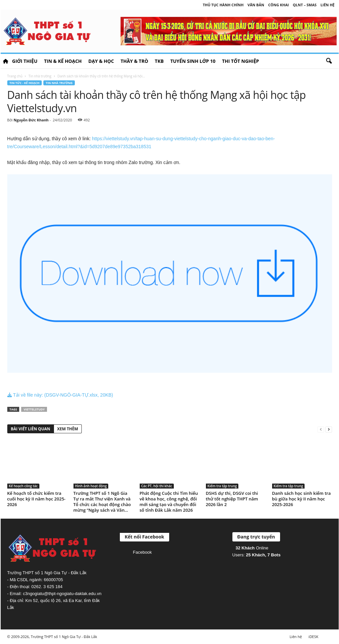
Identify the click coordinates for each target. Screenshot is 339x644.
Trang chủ (15, 76)
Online (252, 548)
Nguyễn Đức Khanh (31, 120)
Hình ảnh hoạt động (91, 486)
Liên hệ (327, 5)
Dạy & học (101, 61)
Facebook (143, 552)
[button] (329, 61)
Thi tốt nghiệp (241, 61)
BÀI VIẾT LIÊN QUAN (31, 429)
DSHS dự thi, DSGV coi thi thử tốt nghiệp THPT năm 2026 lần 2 (232, 499)
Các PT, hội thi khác (157, 486)
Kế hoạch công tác (23, 486)
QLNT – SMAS (305, 5)
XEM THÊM (68, 429)
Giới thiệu (25, 61)
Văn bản (256, 5)
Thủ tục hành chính (223, 5)
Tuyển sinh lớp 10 (193, 61)
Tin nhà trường (40, 76)
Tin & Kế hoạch (63, 61)
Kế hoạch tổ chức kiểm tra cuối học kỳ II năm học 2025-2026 (36, 499)
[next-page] (329, 429)
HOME (6, 61)
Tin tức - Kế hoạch (25, 83)
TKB (159, 61)
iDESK (314, 637)
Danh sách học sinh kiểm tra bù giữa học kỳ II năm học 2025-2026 (301, 499)
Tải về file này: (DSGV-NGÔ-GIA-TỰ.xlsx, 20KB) (60, 395)
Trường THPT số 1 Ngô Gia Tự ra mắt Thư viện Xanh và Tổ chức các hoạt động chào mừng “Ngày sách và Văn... (102, 502)
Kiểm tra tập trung (222, 486)
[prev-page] (321, 429)
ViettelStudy (34, 409)
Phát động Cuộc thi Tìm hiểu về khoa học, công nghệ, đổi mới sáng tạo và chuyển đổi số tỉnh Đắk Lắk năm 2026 (169, 502)
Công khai (278, 5)
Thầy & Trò (134, 61)
